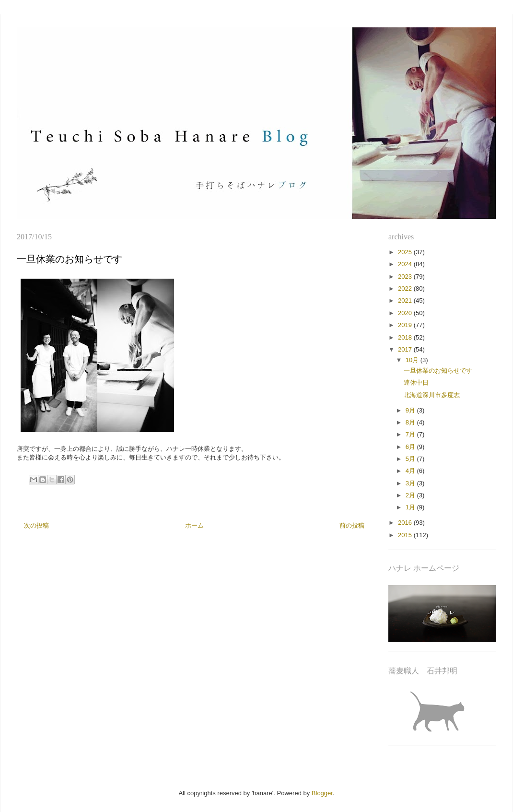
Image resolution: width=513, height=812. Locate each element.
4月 (411, 471)
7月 (411, 434)
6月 (411, 447)
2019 (406, 325)
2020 (406, 313)
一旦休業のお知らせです (438, 371)
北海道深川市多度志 (432, 395)
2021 (406, 300)
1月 (411, 507)
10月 (413, 360)
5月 (411, 459)
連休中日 (416, 382)
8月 (411, 422)
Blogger (322, 793)
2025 (406, 252)
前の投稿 (352, 525)
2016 (406, 523)
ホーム (194, 525)
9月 (411, 410)
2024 (406, 264)
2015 (406, 535)
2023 (406, 277)
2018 (406, 337)
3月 (411, 483)
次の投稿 (36, 525)
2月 (411, 495)
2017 (406, 349)
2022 (406, 288)
